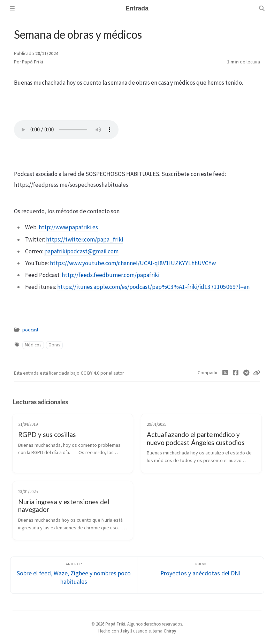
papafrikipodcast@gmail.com (81, 251)
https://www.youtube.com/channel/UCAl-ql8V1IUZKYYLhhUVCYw (133, 263)
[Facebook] (236, 373)
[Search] (262, 8)
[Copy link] (257, 373)
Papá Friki (33, 62)
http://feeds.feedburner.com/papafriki (111, 275)
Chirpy (170, 631)
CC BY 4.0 (90, 373)
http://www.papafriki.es (68, 227)
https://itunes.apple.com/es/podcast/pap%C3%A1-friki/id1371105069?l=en (153, 287)
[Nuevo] (201, 575)
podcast (30, 330)
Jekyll (126, 631)
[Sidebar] (12, 8)
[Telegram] (247, 373)
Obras (54, 345)
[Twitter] (225, 373)
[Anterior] (74, 575)
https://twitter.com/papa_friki (85, 239)
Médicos (33, 345)
